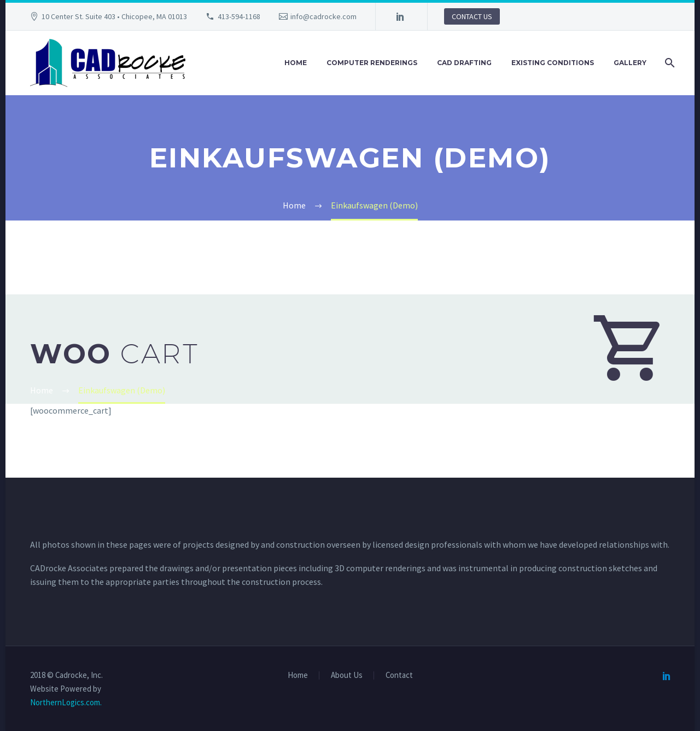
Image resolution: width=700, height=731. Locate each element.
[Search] (669, 63)
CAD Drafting (464, 63)
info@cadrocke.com (323, 16)
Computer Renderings (372, 63)
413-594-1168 (239, 16)
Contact (399, 675)
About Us (347, 675)
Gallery (630, 63)
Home (296, 63)
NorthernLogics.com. (66, 702)
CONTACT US (472, 16)
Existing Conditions (553, 63)
